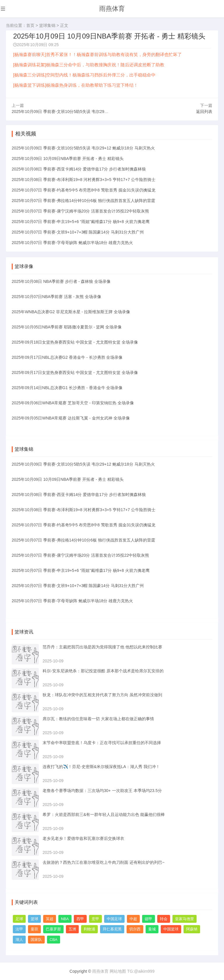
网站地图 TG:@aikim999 (132, 971)
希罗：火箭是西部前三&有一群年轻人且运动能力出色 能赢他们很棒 (104, 814)
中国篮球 (171, 929)
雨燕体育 (112, 9)
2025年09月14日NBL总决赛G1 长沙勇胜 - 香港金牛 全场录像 (67, 387)
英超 (50, 918)
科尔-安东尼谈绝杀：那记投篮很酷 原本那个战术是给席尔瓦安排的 (103, 670)
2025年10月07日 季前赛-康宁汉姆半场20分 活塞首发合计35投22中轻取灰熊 (80, 210)
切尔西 (135, 929)
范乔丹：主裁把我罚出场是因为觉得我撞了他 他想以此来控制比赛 (102, 646)
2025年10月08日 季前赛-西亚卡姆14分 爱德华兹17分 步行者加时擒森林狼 (79, 168)
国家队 (36, 939)
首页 (30, 25)
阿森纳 (192, 929)
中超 (133, 918)
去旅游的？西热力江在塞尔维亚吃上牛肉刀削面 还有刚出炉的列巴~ (104, 862)
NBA (65, 918)
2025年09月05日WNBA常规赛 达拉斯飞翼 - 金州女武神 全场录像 (71, 417)
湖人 (19, 939)
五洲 (72, 929)
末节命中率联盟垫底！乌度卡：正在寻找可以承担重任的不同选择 (102, 742)
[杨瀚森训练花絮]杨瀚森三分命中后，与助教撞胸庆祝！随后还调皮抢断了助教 (89, 65)
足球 (19, 918)
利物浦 (89, 929)
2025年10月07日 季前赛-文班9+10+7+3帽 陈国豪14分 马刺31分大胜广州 (78, 231)
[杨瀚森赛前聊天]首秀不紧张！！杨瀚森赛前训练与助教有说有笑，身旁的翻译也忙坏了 (97, 54)
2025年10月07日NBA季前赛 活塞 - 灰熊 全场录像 (56, 296)
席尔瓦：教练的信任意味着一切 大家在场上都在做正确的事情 (98, 718)
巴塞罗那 (53, 929)
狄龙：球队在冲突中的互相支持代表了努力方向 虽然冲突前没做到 (102, 694)
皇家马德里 (184, 918)
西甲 (80, 918)
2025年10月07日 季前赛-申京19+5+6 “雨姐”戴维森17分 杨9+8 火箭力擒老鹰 (81, 221)
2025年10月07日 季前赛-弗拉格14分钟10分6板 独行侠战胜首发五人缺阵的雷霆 (83, 200)
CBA (54, 939)
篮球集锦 (47, 25)
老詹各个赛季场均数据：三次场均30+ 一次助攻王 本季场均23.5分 (102, 790)
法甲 (19, 929)
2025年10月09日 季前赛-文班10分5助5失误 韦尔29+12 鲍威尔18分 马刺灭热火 (83, 111)
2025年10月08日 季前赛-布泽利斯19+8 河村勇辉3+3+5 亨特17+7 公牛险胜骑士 (84, 179)
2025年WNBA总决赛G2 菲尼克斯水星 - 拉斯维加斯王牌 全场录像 (71, 311)
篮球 (34, 918)
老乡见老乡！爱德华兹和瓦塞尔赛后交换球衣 (83, 838)
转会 (164, 918)
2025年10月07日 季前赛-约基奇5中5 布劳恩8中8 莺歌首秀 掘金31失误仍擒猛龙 (84, 189)
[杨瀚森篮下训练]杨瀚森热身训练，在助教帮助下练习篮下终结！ (76, 85)
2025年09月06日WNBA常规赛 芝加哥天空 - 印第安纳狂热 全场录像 (73, 402)
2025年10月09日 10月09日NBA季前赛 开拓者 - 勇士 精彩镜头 (68, 158)
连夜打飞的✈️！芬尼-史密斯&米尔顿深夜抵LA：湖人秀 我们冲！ (101, 766)
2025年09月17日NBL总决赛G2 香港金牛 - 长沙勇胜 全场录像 (67, 357)
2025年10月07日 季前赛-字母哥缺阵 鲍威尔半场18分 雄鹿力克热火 (72, 242)
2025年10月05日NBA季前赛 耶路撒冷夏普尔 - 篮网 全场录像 (67, 326)
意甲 (95, 918)
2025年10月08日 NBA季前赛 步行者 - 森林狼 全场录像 (61, 281)
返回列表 (204, 111)
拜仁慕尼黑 (112, 929)
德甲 (148, 918)
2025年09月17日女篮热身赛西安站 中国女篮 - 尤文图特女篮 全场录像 (75, 372)
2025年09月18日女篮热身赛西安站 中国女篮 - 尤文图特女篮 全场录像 (75, 342)
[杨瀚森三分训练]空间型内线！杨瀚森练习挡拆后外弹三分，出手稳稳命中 (84, 75)
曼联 (34, 929)
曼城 (152, 929)
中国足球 (114, 918)
